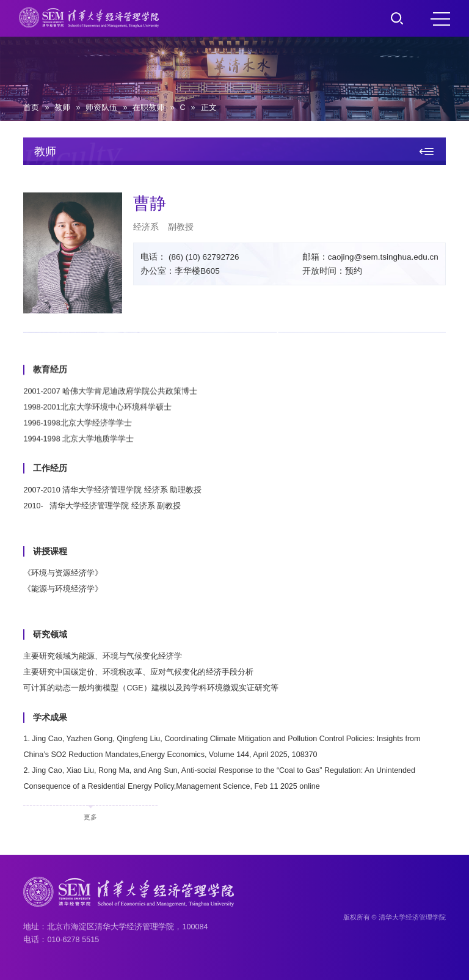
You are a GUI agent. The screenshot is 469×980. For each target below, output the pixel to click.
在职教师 (148, 108)
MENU (440, 19)
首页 (31, 108)
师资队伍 (101, 108)
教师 (62, 108)
